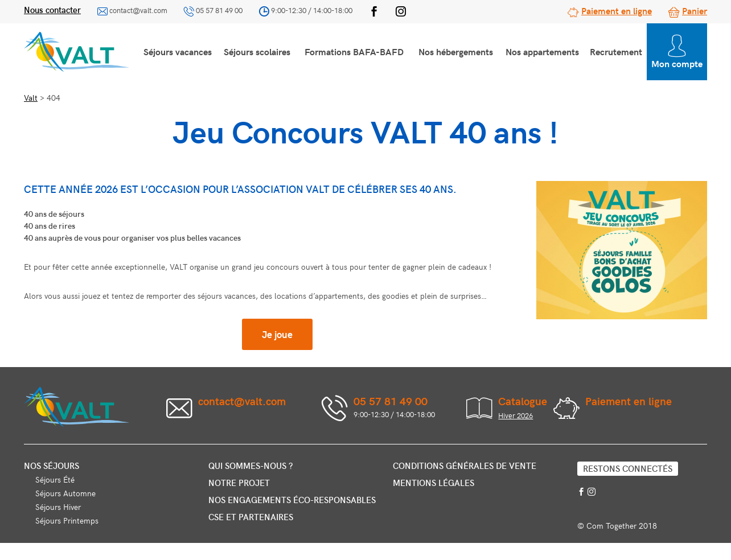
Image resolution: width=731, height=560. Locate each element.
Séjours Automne (65, 493)
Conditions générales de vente (465, 466)
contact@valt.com (138, 10)
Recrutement (616, 52)
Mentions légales (434, 483)
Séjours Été (55, 479)
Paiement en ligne (617, 10)
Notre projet (239, 483)
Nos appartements (542, 52)
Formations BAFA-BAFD (354, 52)
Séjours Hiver (58, 507)
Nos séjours (52, 466)
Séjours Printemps (67, 520)
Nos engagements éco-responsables (292, 500)
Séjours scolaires (257, 52)
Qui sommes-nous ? (250, 466)
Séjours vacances (178, 52)
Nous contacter (52, 10)
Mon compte (677, 52)
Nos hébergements (456, 52)
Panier (695, 10)
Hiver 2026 (516, 415)
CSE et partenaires (251, 517)
